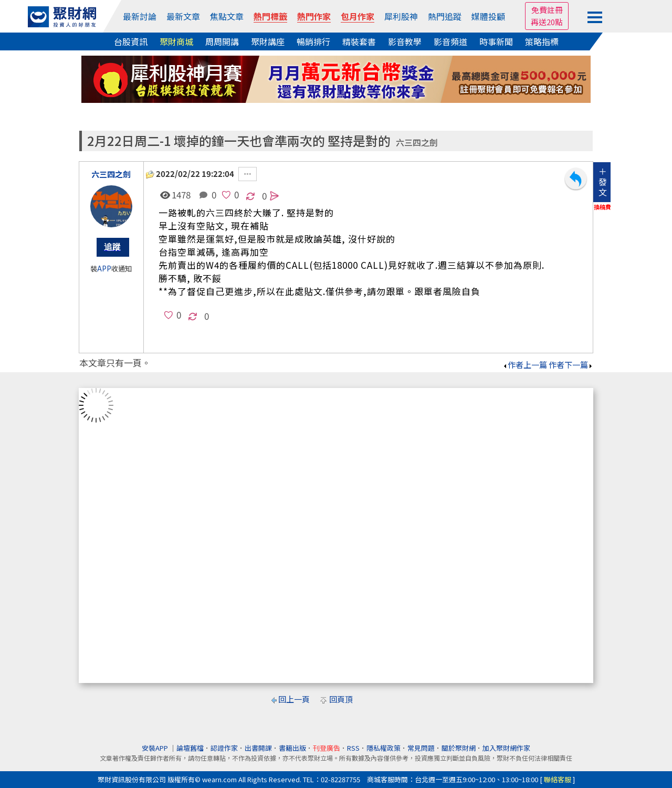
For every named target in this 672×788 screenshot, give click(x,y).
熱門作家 (314, 16)
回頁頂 (341, 699)
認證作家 (224, 748)
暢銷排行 (313, 41)
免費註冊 (547, 10)
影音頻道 (450, 41)
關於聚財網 (459, 748)
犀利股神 (401, 16)
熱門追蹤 (445, 16)
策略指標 (542, 41)
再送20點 (547, 22)
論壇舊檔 (190, 748)
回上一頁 (294, 699)
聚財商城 (176, 41)
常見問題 (421, 748)
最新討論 (140, 16)
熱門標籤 (270, 16)
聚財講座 (268, 41)
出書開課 (258, 748)
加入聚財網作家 (506, 748)
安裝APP (156, 748)
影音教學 (405, 41)
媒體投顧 (488, 16)
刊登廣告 (327, 748)
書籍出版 (292, 748)
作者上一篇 (525, 365)
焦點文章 (227, 16)
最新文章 (183, 16)
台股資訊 (131, 41)
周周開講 (222, 41)
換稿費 (602, 207)
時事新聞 (496, 41)
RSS (353, 748)
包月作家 (358, 16)
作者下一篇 (571, 365)
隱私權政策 (384, 748)
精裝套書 (359, 41)
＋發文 (603, 182)
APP (104, 269)
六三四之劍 (417, 143)
